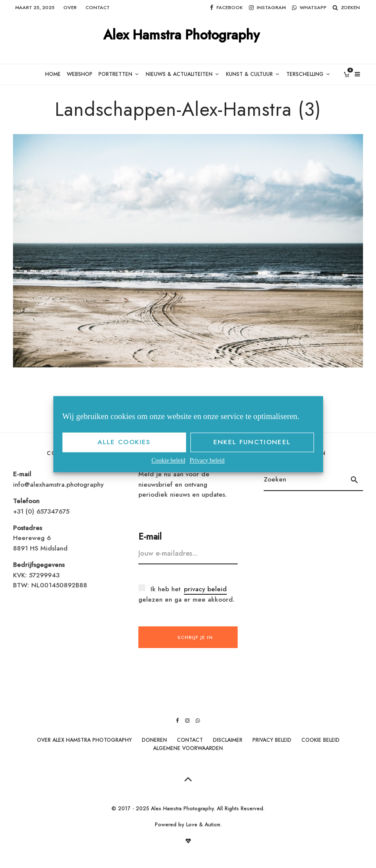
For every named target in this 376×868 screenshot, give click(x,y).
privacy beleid (205, 590)
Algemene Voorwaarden (188, 748)
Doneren (154, 740)
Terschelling (309, 74)
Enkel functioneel (252, 442)
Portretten (112, 74)
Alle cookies (124, 442)
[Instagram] (267, 8)
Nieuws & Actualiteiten (179, 74)
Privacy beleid (207, 460)
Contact (98, 7)
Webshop (75, 74)
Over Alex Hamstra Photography (84, 740)
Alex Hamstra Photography (181, 35)
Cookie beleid (168, 460)
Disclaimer (228, 740)
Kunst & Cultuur (252, 74)
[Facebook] (226, 8)
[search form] (304, 480)
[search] (354, 480)
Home (47, 74)
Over (70, 7)
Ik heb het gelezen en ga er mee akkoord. (186, 594)
